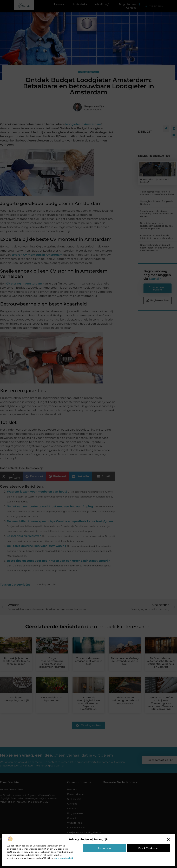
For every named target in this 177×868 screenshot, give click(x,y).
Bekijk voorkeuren (149, 848)
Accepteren (104, 848)
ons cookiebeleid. (64, 858)
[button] (168, 839)
